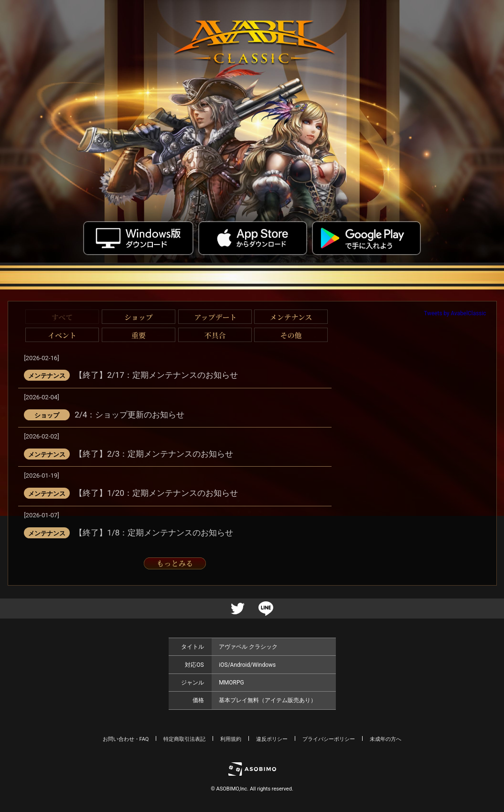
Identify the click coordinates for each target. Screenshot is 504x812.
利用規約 (231, 739)
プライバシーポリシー (329, 739)
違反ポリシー (272, 739)
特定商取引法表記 (184, 739)
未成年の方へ (386, 739)
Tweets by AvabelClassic (455, 313)
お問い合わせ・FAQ (126, 739)
